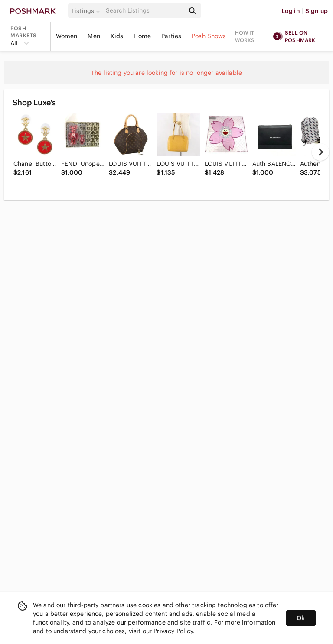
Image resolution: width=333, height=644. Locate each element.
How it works (245, 36)
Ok (301, 618)
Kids (117, 36)
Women (67, 36)
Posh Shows (209, 36)
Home (142, 36)
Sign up (317, 11)
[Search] (144, 11)
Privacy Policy (173, 631)
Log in (291, 11)
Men (94, 36)
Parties (171, 36)
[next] (320, 152)
